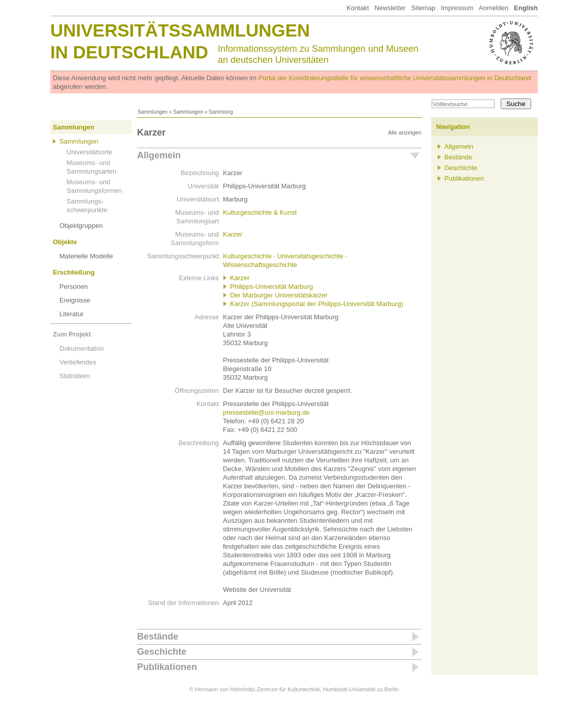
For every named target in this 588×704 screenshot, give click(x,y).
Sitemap (423, 8)
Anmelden (494, 8)
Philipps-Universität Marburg (271, 287)
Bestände (158, 636)
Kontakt (357, 8)
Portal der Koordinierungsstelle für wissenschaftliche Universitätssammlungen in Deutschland (395, 78)
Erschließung (74, 272)
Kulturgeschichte (247, 256)
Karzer (233, 234)
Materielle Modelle (86, 256)
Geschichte (162, 652)
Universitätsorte (89, 152)
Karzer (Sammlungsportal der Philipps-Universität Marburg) (317, 304)
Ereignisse (75, 300)
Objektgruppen (81, 226)
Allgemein (159, 155)
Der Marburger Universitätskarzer (279, 295)
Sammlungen (153, 112)
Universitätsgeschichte (310, 256)
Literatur (72, 314)
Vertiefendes (78, 362)
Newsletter (390, 8)
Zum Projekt (72, 334)
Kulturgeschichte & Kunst (260, 212)
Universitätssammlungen (180, 30)
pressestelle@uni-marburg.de (266, 412)
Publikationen (167, 667)
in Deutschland (129, 52)
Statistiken (75, 376)
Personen (74, 287)
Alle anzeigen (405, 132)
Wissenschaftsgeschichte (260, 265)
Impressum (457, 8)
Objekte (65, 242)
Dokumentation (81, 348)
